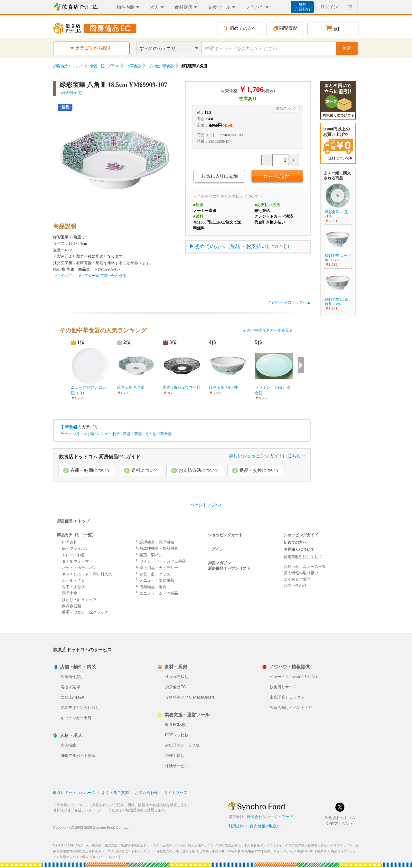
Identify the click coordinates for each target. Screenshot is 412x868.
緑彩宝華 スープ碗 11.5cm (338, 258)
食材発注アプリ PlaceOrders (190, 697)
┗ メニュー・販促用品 (154, 580)
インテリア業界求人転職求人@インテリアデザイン (316, 845)
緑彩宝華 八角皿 (131, 387)
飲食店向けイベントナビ (291, 708)
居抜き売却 (70, 687)
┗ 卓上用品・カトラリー (156, 568)
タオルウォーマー (77, 561)
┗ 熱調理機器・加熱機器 (156, 548)
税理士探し (175, 756)
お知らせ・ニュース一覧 (305, 567)
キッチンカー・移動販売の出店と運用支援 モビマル (171, 851)
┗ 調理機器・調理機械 (154, 542)
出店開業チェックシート (291, 697)
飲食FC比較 (175, 725)
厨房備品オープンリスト (229, 568)
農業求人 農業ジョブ (332, 851)
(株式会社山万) (72, 93)
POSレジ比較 (177, 735)
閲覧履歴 (285, 28)
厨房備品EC (176, 687)
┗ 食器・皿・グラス (152, 574)
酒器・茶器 (132, 434)
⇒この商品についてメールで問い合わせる (90, 276)
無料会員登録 (302, 7)
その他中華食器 (161, 66)
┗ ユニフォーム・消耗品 (156, 593)
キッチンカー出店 (76, 718)
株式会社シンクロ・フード (270, 817)
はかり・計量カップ (79, 600)
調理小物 (70, 593)
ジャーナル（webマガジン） (295, 677)
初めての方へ (240, 28)
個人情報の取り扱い (301, 573)
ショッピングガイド (301, 535)
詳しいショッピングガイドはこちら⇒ (267, 456)
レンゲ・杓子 (108, 434)
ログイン (216, 549)
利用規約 (236, 826)
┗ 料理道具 (67, 542)
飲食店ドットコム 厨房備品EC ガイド (100, 457)
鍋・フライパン (75, 548)
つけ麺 (88, 434)
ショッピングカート (225, 535)
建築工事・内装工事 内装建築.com (236, 851)
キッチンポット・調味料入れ (87, 574)
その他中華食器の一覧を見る (268, 330)
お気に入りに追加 (219, 177)
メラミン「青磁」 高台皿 (273, 390)
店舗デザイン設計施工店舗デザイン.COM (192, 845)
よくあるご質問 (297, 579)
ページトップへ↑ (206, 505)
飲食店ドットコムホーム (74, 793)
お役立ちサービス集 (183, 745)
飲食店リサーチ (283, 687)
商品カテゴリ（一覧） (76, 535)
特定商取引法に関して (303, 557)
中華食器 (134, 66)
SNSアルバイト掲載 (78, 756)
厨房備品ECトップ (68, 66)
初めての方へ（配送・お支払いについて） (243, 246)
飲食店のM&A (72, 697)
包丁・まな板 (73, 587)
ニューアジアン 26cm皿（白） (89, 390)
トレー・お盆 (73, 555)
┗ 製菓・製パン (149, 555)
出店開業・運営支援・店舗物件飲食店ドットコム (124, 845)
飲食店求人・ (250, 845)
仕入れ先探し (177, 677)
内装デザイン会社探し (80, 708)
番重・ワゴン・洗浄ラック (85, 612)
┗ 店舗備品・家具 (150, 587)
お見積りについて (299, 549)
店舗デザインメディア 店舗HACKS (289, 851)
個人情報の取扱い (265, 826)
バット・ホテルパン (79, 568)
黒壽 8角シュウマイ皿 (182, 387)
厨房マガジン (220, 563)
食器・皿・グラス (104, 66)
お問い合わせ (295, 586)
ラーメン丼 (70, 434)
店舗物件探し (72, 677)
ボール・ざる (73, 580)
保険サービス (177, 766)
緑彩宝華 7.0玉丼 (223, 387)
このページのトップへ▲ (289, 302)
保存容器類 (71, 606)
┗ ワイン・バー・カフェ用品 (160, 561)
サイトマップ (176, 793)
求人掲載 (68, 745)
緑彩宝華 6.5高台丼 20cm (336, 302)
